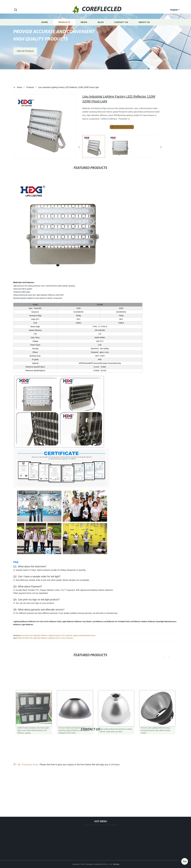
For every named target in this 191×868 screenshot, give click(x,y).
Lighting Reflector (21, 622)
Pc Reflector (52, 622)
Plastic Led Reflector (94, 622)
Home (45, 28)
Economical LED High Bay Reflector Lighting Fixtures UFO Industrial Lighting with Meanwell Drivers (58, 635)
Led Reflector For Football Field (116, 622)
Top (185, 861)
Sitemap (116, 864)
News (84, 28)
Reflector (30, 625)
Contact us (121, 28)
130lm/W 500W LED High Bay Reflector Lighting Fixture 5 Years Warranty (45, 638)
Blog (101, 28)
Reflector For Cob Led (37, 622)
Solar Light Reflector (66, 622)
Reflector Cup (80, 622)
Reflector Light (19, 625)
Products (64, 28)
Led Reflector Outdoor (139, 622)
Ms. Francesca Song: (26, 784)
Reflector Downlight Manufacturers (162, 622)
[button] (16, 10)
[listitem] (95, 146)
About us (144, 28)
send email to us (122, 127)
